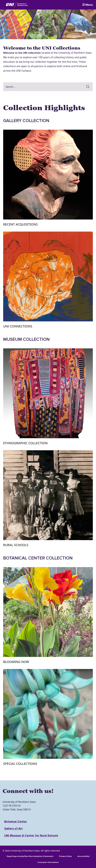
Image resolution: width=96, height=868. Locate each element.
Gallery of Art (13, 828)
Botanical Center (16, 821)
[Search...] (44, 87)
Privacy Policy (65, 856)
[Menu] (88, 5)
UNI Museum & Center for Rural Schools (31, 835)
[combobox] (44, 87)
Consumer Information (48, 862)
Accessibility (83, 856)
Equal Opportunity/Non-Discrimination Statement (30, 856)
